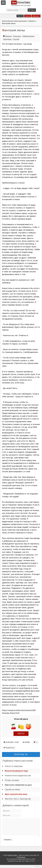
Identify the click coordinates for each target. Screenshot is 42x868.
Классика (17, 36)
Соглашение (21, 860)
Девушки (36, 16)
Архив (28, 16)
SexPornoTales (12, 858)
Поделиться (9, 748)
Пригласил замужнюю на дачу (18, 785)
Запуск (21, 734)
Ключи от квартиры (14, 766)
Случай (16, 39)
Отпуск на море (12, 780)
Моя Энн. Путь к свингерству (18, 799)
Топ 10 (20, 16)
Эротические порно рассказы (14, 21)
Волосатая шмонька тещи (16, 771)
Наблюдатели (28, 36)
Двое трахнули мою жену (16, 794)
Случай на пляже (12, 789)
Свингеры (7, 39)
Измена (32, 21)
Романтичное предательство (18, 775)
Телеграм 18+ (21, 754)
